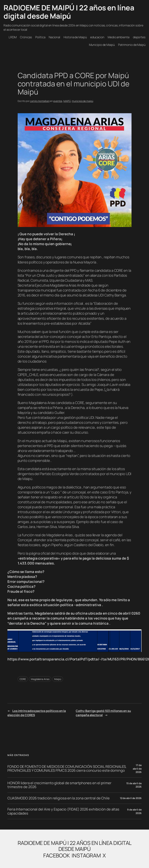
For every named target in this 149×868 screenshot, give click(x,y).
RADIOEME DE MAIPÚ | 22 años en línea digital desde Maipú (69, 12)
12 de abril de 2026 (131, 798)
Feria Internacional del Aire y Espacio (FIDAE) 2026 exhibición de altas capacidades (63, 811)
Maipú (58, 679)
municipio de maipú (82, 101)
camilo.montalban (40, 101)
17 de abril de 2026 (137, 769)
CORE (23, 679)
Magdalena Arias (40, 679)
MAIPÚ (67, 101)
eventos (58, 101)
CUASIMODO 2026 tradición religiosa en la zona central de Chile (59, 798)
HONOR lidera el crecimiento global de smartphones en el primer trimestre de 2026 (59, 785)
